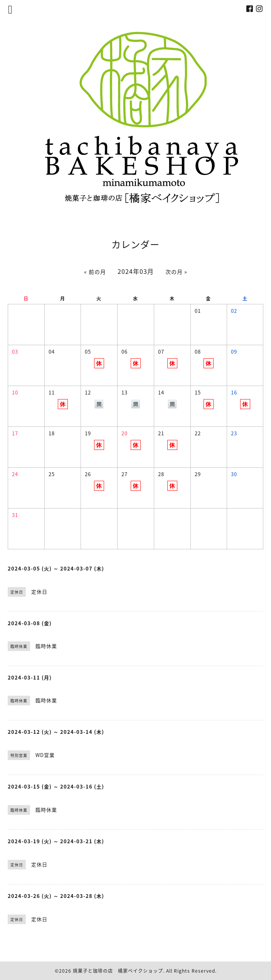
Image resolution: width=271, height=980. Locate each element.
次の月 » (176, 272)
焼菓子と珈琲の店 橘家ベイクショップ (118, 971)
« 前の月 (95, 272)
